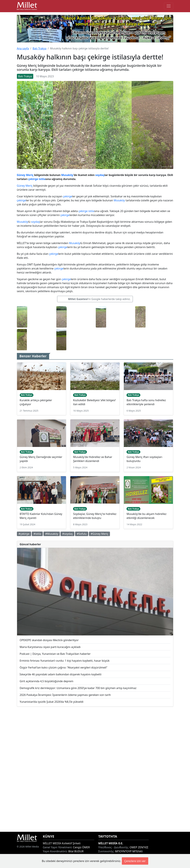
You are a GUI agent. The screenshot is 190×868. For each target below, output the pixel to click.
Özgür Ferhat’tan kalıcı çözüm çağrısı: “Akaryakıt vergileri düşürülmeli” (64, 667)
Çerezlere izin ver (135, 861)
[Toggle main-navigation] (169, 6)
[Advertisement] (95, 769)
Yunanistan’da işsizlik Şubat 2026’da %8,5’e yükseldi (52, 702)
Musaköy (67, 175)
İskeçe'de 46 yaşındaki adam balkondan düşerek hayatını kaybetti (61, 674)
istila (42, 179)
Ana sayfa (23, 48)
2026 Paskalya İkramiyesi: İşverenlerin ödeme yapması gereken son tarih (65, 695)
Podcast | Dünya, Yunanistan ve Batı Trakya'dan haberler (55, 654)
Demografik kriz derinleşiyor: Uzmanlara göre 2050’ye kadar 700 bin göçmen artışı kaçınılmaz (78, 688)
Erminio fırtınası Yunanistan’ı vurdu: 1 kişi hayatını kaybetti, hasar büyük (65, 661)
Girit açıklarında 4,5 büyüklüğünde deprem (47, 681)
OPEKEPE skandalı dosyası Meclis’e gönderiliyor (49, 640)
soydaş (100, 175)
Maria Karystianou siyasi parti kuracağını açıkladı (50, 647)
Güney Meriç (25, 175)
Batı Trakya (39, 48)
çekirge (33, 179)
